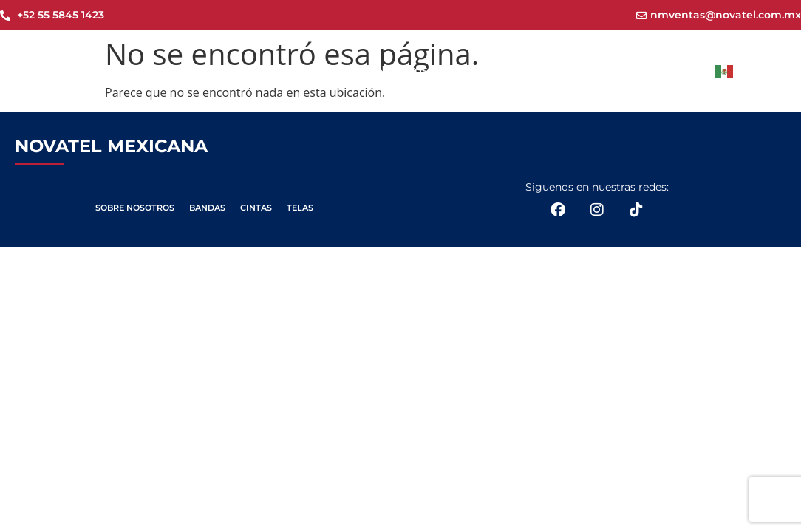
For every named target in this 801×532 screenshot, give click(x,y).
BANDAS (207, 208)
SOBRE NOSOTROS (135, 208)
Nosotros (402, 70)
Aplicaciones (603, 71)
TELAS (300, 208)
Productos (494, 71)
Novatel (325, 70)
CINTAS (256, 208)
